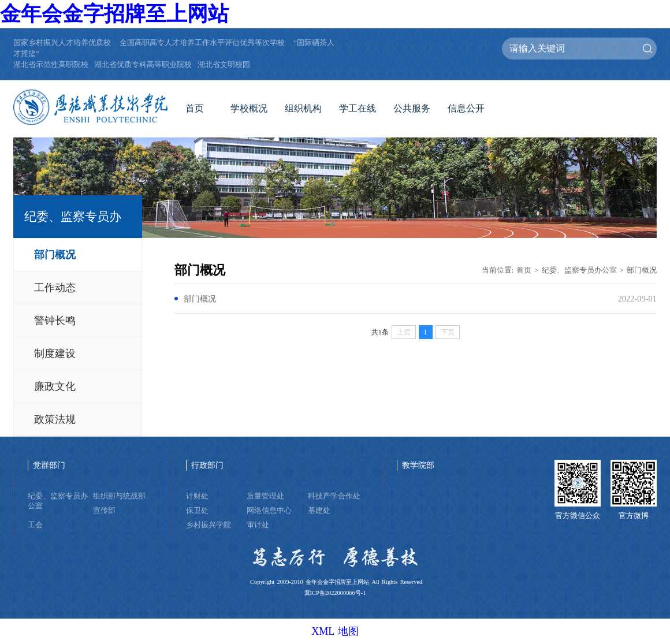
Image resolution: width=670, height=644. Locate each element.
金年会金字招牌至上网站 (114, 14)
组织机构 (303, 108)
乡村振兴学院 (209, 525)
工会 (35, 525)
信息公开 (466, 108)
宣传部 (104, 511)
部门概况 (55, 255)
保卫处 (197, 511)
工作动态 (55, 288)
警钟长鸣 (55, 321)
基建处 (319, 511)
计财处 (197, 496)
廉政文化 (55, 386)
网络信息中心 (269, 511)
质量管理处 (265, 496)
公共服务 (412, 108)
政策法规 (55, 419)
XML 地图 (335, 631)
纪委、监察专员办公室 (579, 270)
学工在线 (358, 108)
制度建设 (55, 353)
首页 (195, 108)
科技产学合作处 (334, 496)
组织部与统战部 (119, 496)
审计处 (258, 525)
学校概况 (249, 108)
